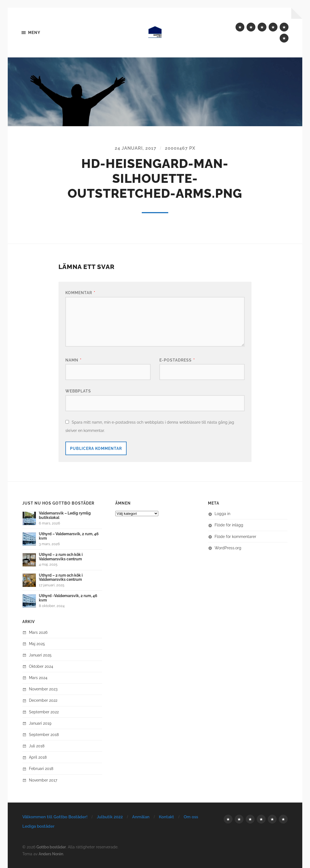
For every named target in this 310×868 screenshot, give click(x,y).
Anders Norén (51, 854)
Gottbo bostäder (51, 847)
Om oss (191, 817)
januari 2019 (40, 723)
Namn (74, 360)
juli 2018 (37, 746)
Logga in (222, 514)
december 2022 (43, 701)
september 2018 (44, 735)
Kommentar (80, 293)
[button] (155, 92)
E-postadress (177, 360)
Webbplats (78, 391)
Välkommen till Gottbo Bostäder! (55, 817)
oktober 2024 (41, 667)
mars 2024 (38, 678)
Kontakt (166, 817)
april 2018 (38, 757)
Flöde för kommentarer (235, 536)
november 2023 (43, 689)
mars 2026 (38, 632)
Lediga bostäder (38, 827)
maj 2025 (37, 644)
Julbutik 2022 (110, 817)
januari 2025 (40, 655)
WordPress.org (228, 548)
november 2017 (43, 780)
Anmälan (141, 817)
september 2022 (44, 712)
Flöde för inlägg (229, 525)
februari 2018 (41, 769)
